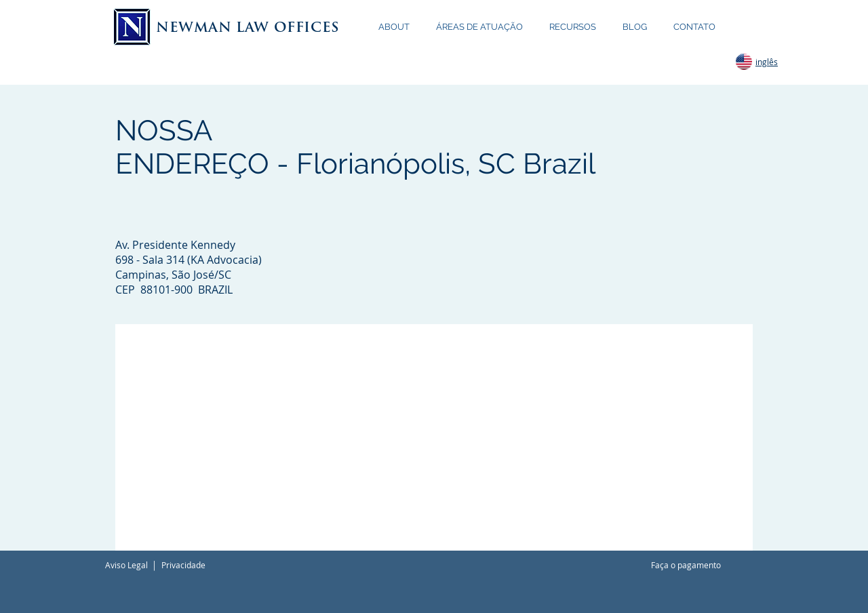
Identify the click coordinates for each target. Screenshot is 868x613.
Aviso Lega (125, 565)
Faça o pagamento (686, 565)
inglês (767, 62)
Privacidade (183, 565)
